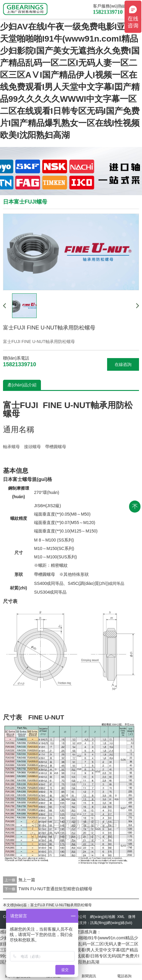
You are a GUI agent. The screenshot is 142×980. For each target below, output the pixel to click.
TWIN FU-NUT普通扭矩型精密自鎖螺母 (55, 889)
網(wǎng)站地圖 (103, 917)
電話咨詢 (124, 973)
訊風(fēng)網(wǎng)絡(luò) (111, 923)
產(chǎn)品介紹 (22, 385)
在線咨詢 (123, 364)
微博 (132, 917)
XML (121, 917)
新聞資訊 (89, 973)
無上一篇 (27, 880)
